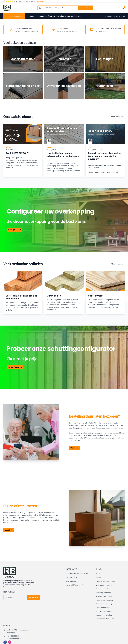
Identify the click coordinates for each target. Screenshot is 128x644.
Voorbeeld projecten (104, 611)
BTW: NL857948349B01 (75, 585)
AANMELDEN (34, 597)
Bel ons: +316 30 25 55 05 (115, 16)
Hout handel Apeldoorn (105, 600)
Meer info (74, 448)
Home (32, 16)
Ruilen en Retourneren (104, 596)
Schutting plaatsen (103, 593)
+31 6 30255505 (11, 636)
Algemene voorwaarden (105, 581)
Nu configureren (15, 367)
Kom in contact (102, 589)
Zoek (85, 8)
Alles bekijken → (118, 117)
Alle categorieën (16, 16)
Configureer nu (14, 230)
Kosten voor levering (104, 604)
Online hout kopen (103, 608)
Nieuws (8, 147)
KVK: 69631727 (71, 581)
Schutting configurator (46, 16)
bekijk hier (40, 1)
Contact (99, 574)
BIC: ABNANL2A (72, 578)
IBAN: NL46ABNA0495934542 (77, 574)
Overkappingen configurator (69, 16)
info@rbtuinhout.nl (12, 639)
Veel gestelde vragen (104, 585)
